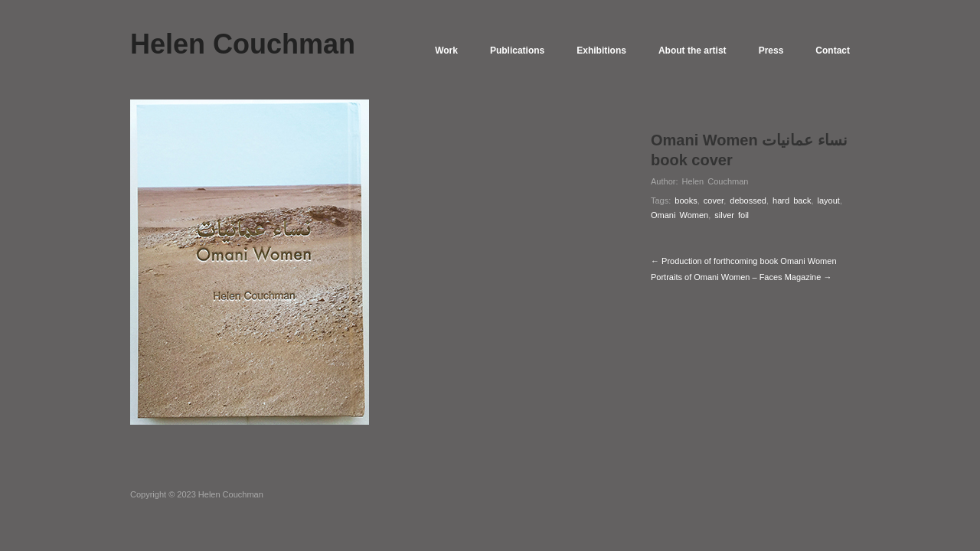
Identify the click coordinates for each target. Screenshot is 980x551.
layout (829, 201)
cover (714, 201)
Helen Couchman (715, 181)
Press (771, 51)
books (686, 201)
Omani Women (679, 215)
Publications (517, 51)
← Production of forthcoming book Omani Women (744, 261)
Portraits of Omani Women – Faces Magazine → (741, 277)
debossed (748, 201)
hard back (792, 201)
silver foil (732, 215)
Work (446, 51)
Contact (833, 51)
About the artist (693, 51)
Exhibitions (601, 51)
